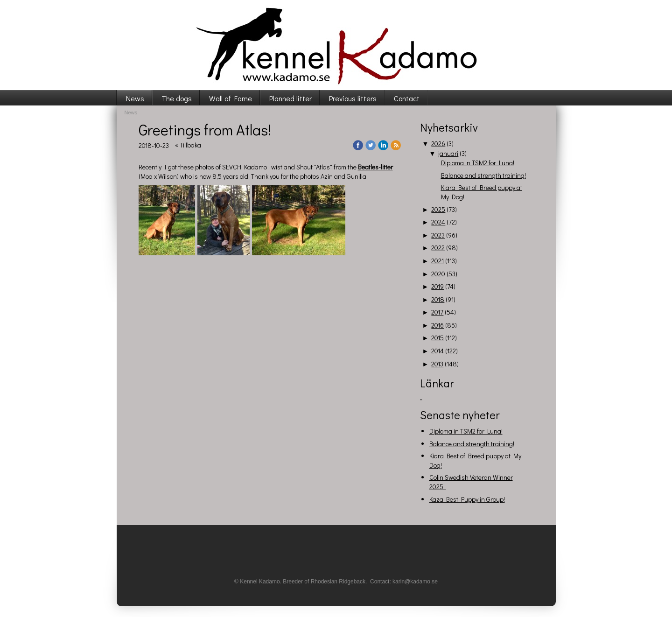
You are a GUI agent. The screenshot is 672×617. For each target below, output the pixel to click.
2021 (437, 261)
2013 (437, 364)
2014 (437, 351)
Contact (407, 98)
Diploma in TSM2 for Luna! (478, 163)
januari (448, 153)
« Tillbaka (188, 145)
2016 (437, 325)
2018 (438, 299)
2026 (438, 144)
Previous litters (353, 98)
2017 (437, 312)
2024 (438, 222)
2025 (438, 209)
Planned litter (290, 98)
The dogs (177, 98)
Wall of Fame (231, 98)
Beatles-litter (375, 167)
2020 (438, 274)
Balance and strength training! (483, 175)
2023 (438, 235)
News (135, 98)
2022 (438, 248)
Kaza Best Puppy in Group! (467, 499)
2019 (437, 286)
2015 (437, 338)
